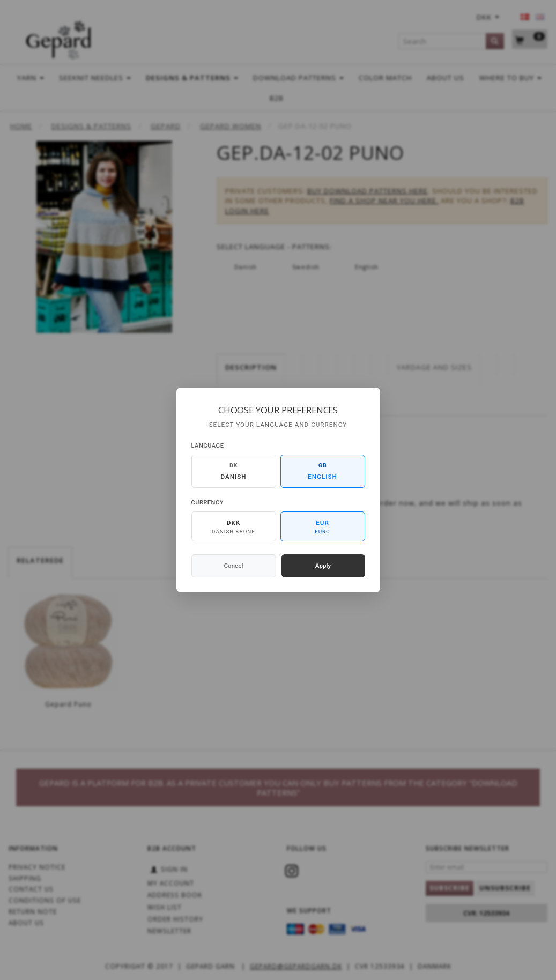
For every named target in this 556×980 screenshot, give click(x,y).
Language (208, 446)
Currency (207, 503)
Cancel (234, 566)
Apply (323, 566)
